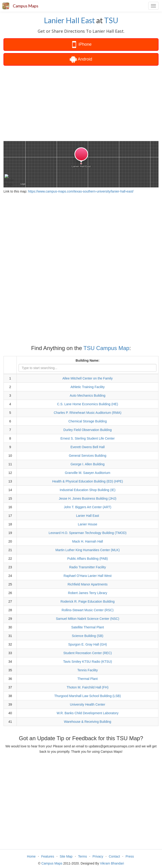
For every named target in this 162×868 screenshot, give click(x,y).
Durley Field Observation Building (88, 430)
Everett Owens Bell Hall (88, 447)
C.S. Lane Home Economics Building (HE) (88, 404)
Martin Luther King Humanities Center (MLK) (88, 550)
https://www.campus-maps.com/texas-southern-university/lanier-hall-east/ (81, 191)
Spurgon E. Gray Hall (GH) (88, 644)
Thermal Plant (88, 679)
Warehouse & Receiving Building (88, 722)
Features (48, 856)
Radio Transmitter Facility (88, 567)
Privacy (98, 856)
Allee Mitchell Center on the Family (88, 378)
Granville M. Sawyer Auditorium (88, 473)
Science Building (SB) (88, 636)
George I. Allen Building (88, 464)
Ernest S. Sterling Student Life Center (88, 438)
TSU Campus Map (106, 348)
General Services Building (88, 456)
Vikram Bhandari (112, 863)
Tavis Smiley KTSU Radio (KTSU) (88, 662)
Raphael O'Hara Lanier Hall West (88, 576)
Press (130, 856)
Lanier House (88, 524)
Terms (83, 856)
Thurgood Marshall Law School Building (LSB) (88, 696)
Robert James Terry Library (88, 593)
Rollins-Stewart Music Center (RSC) (88, 610)
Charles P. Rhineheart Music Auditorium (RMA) (88, 413)
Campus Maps (26, 6)
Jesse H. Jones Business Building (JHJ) (88, 498)
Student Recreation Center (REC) (88, 653)
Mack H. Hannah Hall (88, 541)
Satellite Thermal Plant (88, 627)
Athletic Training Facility (88, 387)
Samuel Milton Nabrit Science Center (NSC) (88, 619)
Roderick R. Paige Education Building (88, 601)
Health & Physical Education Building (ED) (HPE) (88, 481)
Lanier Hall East (69, 20)
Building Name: (88, 360)
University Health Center (88, 704)
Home (31, 856)
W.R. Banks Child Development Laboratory (88, 713)
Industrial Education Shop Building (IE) (88, 490)
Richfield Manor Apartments (88, 584)
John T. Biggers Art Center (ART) (88, 507)
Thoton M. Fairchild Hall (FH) (88, 687)
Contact (114, 856)
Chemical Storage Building (88, 421)
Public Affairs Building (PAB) (88, 559)
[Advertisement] (81, 103)
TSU (111, 20)
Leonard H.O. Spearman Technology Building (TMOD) (88, 533)
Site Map (66, 856)
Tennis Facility (88, 670)
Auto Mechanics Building (88, 395)
